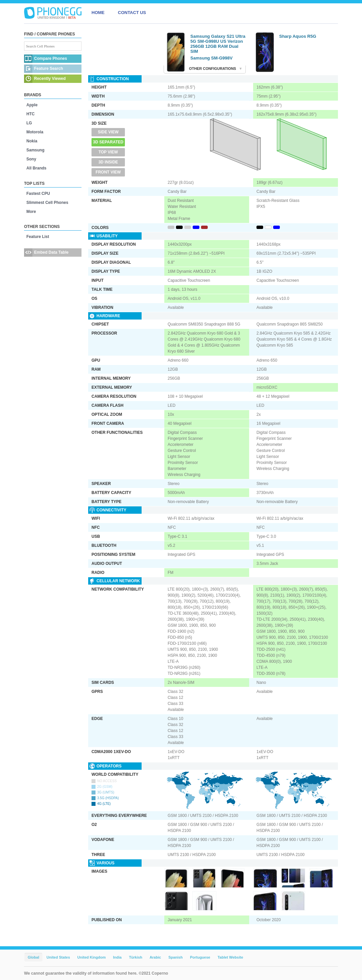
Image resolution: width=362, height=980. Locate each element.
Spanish (175, 957)
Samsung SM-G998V (211, 58)
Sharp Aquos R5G (298, 36)
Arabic (155, 957)
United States (58, 957)
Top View (108, 152)
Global (33, 957)
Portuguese (200, 957)
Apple (32, 105)
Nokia (32, 141)
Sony (31, 159)
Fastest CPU (38, 194)
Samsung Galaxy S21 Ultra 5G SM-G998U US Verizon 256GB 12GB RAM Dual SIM (218, 44)
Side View (108, 132)
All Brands (36, 168)
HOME (98, 13)
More (31, 212)
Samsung (35, 150)
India (117, 957)
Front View (108, 172)
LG (29, 123)
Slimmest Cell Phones (47, 203)
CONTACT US (132, 13)
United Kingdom (92, 957)
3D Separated (108, 142)
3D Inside (108, 162)
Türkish (136, 957)
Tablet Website (230, 957)
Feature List (38, 237)
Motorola (35, 132)
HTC (31, 114)
